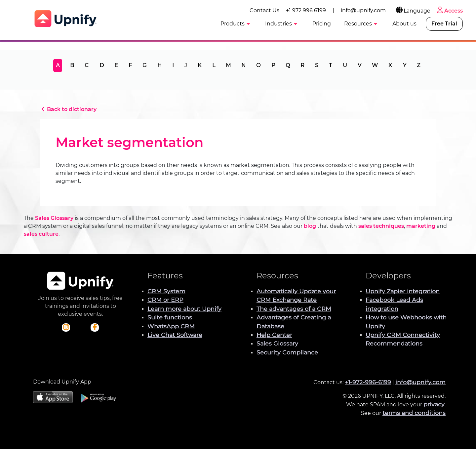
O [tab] (258, 65)
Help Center (274, 335)
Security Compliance (287, 352)
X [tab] (390, 65)
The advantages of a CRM (294, 309)
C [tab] (87, 65)
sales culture (41, 234)
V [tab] (359, 65)
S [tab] (317, 65)
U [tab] (345, 65)
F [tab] (130, 65)
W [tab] (375, 65)
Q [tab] (288, 65)
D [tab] (102, 65)
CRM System (166, 291)
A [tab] (58, 65)
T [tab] (330, 65)
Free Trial (444, 24)
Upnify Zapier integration (403, 291)
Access (449, 11)
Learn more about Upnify (184, 309)
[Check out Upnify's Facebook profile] (95, 328)
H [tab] (159, 65)
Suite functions (170, 317)
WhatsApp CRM (171, 326)
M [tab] (228, 65)
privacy (434, 404)
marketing (421, 226)
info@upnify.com (363, 10)
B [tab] (72, 65)
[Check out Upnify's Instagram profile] (66, 328)
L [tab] (214, 65)
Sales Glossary (54, 218)
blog (310, 226)
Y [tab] (405, 65)
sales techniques (381, 226)
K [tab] (199, 65)
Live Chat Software (175, 335)
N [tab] (243, 65)
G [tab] (144, 65)
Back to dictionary (68, 109)
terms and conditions (414, 413)
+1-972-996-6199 (368, 382)
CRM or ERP (165, 300)
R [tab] (302, 65)
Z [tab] (418, 65)
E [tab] (116, 65)
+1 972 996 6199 (306, 10)
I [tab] (173, 65)
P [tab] (273, 65)
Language (413, 11)
